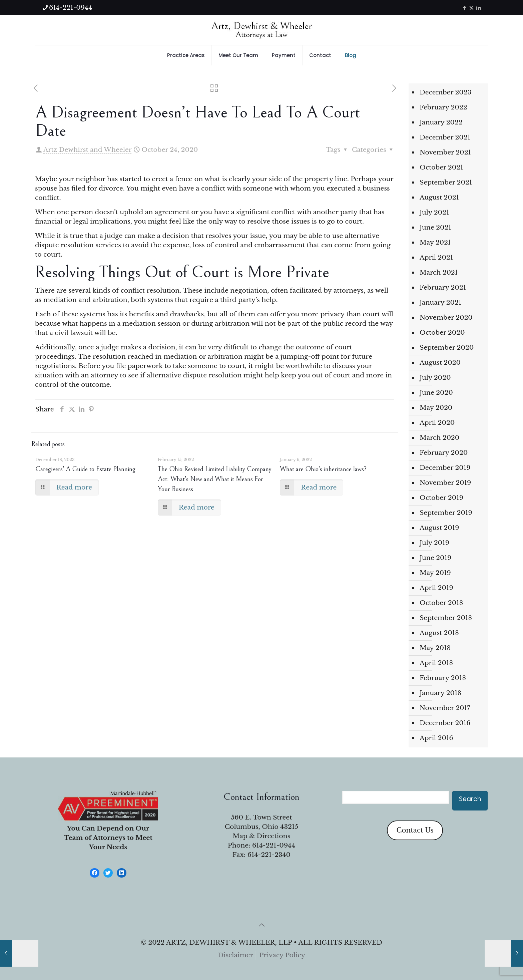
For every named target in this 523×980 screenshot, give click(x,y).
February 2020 (444, 453)
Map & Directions (262, 836)
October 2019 (441, 498)
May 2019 (435, 573)
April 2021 (436, 257)
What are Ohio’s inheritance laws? (323, 469)
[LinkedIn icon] (478, 8)
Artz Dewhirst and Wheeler (88, 150)
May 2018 (435, 648)
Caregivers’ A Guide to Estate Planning (85, 469)
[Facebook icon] (464, 8)
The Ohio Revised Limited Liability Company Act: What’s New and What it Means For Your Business (215, 479)
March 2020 (439, 438)
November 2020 (446, 317)
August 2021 (439, 197)
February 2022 (443, 107)
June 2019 (435, 558)
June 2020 (436, 393)
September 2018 (446, 618)
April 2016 (436, 738)
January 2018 (440, 693)
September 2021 (446, 182)
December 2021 (445, 137)
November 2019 (445, 483)
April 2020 (437, 423)
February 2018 (443, 678)
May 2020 (436, 408)
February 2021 (443, 287)
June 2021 (435, 227)
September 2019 (446, 513)
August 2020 (440, 363)
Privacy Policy (282, 955)
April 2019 (436, 588)
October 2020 (442, 333)
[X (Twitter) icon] (471, 8)
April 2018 (436, 663)
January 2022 (441, 122)
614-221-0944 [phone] (71, 8)
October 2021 (441, 167)
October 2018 (441, 603)
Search (470, 799)
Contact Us (415, 830)
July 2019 (434, 543)
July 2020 (435, 378)
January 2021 (440, 302)
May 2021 (435, 242)
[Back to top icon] (261, 925)
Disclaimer (235, 955)
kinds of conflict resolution (136, 290)
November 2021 (445, 152)
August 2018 (439, 633)
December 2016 (445, 723)
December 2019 (445, 468)
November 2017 (445, 708)
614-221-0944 (274, 845)
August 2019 (439, 528)
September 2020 (447, 348)
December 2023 (445, 92)
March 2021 (439, 272)
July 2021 (434, 212)
